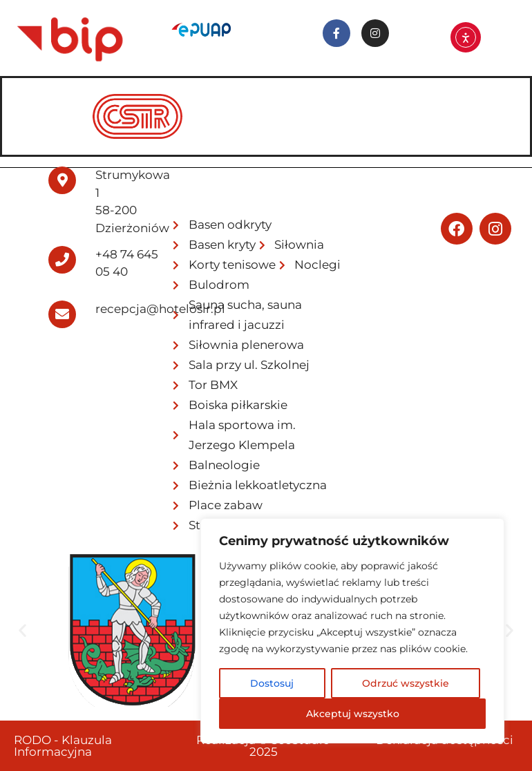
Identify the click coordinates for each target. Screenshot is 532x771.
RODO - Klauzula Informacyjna (63, 746)
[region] (352, 631)
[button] (22, 630)
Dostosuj (272, 683)
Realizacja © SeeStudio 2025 (263, 746)
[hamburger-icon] (501, 97)
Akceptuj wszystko (353, 714)
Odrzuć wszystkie (406, 683)
